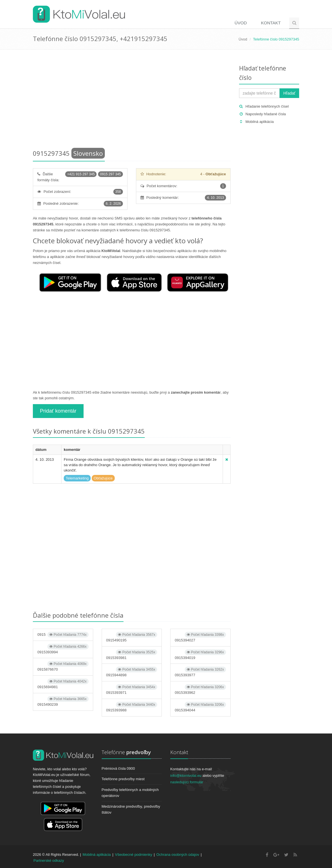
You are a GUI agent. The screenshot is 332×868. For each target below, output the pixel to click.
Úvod (241, 23)
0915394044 (200, 707)
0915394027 (200, 637)
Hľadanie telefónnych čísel (267, 106)
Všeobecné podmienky (134, 855)
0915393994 (63, 649)
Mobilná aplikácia (260, 122)
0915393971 (132, 689)
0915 (63, 635)
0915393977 (200, 672)
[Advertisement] (132, 101)
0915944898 (132, 672)
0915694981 (63, 684)
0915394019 (200, 655)
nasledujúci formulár (187, 782)
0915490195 (132, 637)
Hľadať (289, 93)
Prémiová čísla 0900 (118, 768)
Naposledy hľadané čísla (266, 114)
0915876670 (63, 666)
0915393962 (200, 689)
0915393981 (132, 655)
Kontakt (271, 23)
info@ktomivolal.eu (186, 776)
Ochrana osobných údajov (178, 855)
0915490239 (63, 701)
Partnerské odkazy (49, 860)
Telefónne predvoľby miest (123, 779)
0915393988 (132, 707)
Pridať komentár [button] (58, 411)
